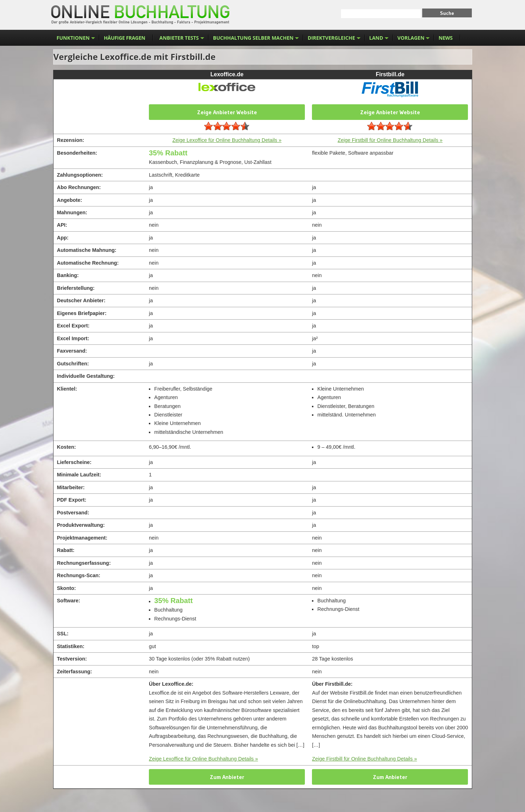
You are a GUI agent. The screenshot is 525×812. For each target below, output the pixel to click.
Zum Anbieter (227, 777)
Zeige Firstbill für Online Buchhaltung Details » (390, 140)
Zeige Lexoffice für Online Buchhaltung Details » (227, 140)
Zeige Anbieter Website (227, 112)
